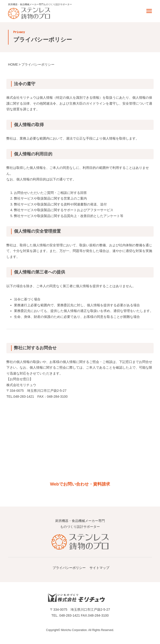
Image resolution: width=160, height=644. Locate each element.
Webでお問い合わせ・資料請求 (80, 484)
